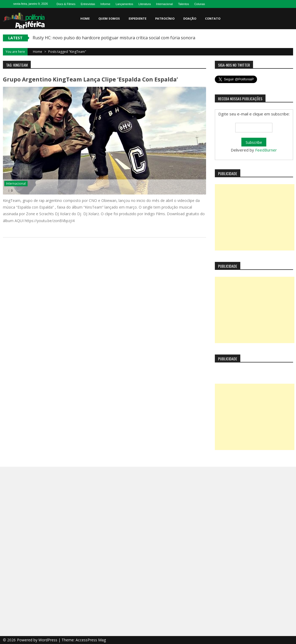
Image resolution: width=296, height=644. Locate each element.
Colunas (199, 4)
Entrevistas (88, 4)
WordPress (48, 640)
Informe (105, 4)
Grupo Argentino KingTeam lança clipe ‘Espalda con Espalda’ (90, 79)
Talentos (183, 4)
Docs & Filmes (66, 4)
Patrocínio (165, 18)
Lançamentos (124, 4)
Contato (213, 18)
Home (85, 18)
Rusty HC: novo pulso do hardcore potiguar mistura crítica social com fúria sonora (114, 38)
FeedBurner (266, 150)
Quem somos (109, 18)
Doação (190, 18)
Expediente (138, 18)
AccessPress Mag (91, 640)
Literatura (145, 4)
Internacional (164, 4)
